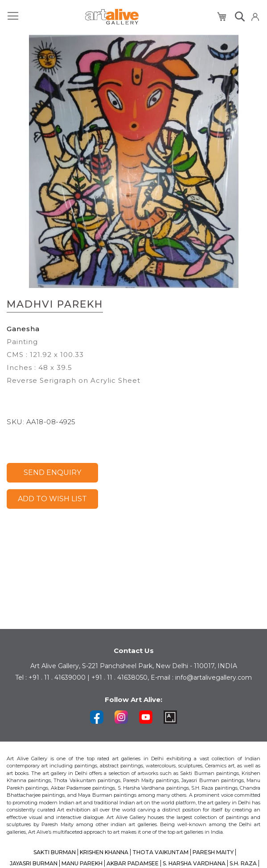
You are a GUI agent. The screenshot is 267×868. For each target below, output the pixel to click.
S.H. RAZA (243, 863)
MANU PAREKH (82, 863)
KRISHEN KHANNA (104, 852)
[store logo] (112, 17)
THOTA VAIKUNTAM (160, 852)
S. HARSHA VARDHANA (194, 863)
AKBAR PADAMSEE (133, 863)
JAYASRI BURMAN (34, 863)
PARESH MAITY (213, 852)
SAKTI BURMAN (55, 852)
